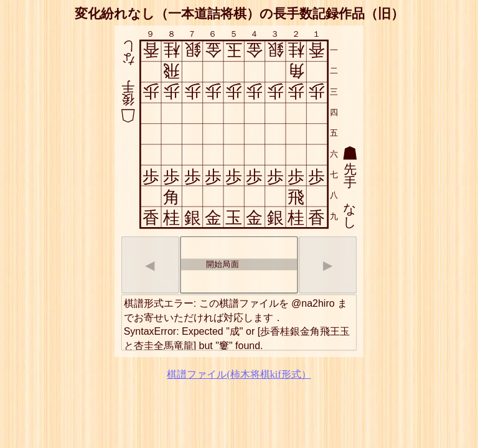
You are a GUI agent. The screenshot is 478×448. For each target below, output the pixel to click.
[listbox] (239, 265)
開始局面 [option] (211, 264)
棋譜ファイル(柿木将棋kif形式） (239, 374)
